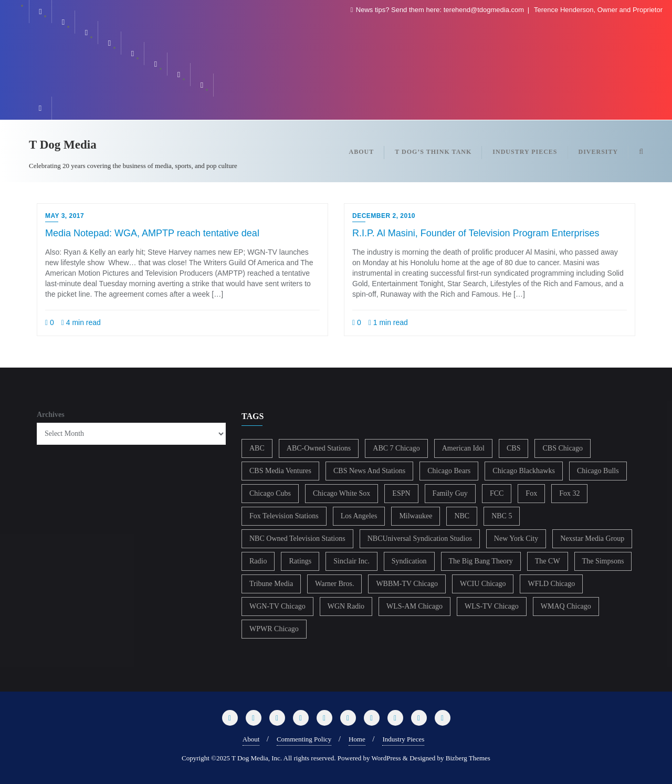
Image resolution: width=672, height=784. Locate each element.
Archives (51, 415)
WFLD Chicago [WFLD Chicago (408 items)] (551, 584)
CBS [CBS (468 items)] (513, 448)
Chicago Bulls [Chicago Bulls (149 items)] (598, 471)
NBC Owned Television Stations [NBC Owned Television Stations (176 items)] (297, 539)
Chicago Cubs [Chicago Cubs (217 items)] (270, 493)
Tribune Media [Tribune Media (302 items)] (271, 584)
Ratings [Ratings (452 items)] (300, 561)
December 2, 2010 (384, 216)
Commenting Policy (304, 739)
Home (357, 739)
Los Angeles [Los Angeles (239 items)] (359, 516)
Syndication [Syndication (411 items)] (409, 561)
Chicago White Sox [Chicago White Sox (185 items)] (342, 493)
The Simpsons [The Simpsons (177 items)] (603, 561)
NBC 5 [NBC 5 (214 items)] (502, 516)
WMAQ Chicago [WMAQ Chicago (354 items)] (566, 606)
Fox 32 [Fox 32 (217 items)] (569, 493)
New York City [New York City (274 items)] (516, 539)
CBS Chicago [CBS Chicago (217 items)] (563, 448)
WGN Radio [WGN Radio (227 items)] (346, 606)
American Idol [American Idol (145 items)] (463, 448)
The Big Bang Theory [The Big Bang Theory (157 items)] (481, 561)
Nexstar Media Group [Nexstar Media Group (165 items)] (592, 539)
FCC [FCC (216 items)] (497, 493)
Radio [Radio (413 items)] (258, 561)
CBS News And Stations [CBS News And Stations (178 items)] (369, 471)
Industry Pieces (403, 739)
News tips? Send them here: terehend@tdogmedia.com (438, 10)
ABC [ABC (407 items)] (257, 448)
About (251, 739)
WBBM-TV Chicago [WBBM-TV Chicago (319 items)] (407, 584)
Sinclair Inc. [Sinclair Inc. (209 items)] (351, 561)
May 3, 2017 (65, 216)
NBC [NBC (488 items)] (462, 516)
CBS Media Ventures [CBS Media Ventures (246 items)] (280, 471)
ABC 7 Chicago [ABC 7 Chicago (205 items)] (396, 448)
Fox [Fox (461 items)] (531, 493)
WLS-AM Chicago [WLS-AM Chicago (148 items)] (414, 606)
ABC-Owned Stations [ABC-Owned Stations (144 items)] (319, 448)
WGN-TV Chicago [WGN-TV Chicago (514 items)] (277, 606)
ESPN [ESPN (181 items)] (401, 493)
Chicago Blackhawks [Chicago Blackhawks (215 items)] (524, 471)
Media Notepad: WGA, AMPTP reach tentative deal (152, 233)
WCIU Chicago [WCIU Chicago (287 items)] (483, 584)
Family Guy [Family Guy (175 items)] (450, 493)
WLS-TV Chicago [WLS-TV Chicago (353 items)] (492, 606)
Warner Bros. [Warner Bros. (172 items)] (334, 584)
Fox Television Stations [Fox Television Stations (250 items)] (284, 516)
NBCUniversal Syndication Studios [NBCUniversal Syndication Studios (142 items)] (420, 539)
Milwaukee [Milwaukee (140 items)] (416, 516)
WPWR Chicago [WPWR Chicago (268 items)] (274, 629)
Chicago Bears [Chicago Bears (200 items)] (449, 471)
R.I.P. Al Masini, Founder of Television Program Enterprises (476, 233)
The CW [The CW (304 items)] (548, 561)
